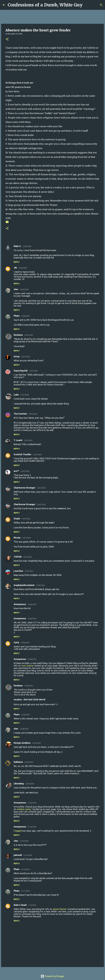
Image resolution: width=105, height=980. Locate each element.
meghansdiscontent (24, 585)
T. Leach (18, 440)
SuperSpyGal (21, 371)
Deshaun (18, 335)
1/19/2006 (32, 905)
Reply (17, 262)
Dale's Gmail (20, 905)
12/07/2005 (25, 357)
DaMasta (18, 762)
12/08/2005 (40, 585)
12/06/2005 (27, 246)
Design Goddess (22, 743)
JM (15, 268)
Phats (17, 316)
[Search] (86, 5)
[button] (7, 39)
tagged (18, 831)
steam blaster (60, 909)
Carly (16, 642)
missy (17, 356)
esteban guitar (24, 809)
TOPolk (18, 557)
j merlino (18, 571)
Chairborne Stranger (25, 488)
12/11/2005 (25, 891)
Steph (17, 519)
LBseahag (19, 784)
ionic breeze (27, 666)
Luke (16, 395)
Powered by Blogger (52, 976)
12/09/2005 (36, 743)
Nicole (17, 538)
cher (16, 289)
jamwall (18, 855)
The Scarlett (20, 414)
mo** (16, 471)
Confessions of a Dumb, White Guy (45, 5)
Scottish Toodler (23, 454)
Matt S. (17, 246)
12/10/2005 (32, 803)
